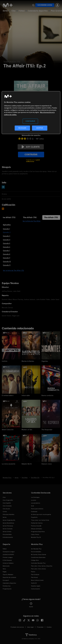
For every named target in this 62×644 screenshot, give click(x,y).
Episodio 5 (7, 243)
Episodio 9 (7, 258)
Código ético (35, 560)
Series (5, 11)
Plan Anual (34, 577)
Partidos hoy (7, 586)
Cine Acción (6, 509)
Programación (7, 589)
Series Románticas (8, 523)
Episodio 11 (7, 265)
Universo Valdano (8, 563)
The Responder (47, 430)
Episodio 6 (7, 247)
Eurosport (6, 580)
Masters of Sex (27, 430)
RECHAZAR (22, 128)
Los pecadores (36, 503)
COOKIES (49, 627)
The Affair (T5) (51, 217)
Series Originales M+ (9, 520)
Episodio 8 (7, 254)
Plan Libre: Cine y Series (38, 569)
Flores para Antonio (37, 509)
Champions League (9, 552)
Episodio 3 (7, 236)
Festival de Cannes (37, 523)
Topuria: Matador (8, 575)
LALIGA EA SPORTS (8, 555)
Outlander (34, 512)
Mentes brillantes (28, 361)
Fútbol (22, 11)
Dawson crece (47, 464)
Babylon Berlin (27, 464)
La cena (34, 500)
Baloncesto (6, 566)
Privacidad (40, 627)
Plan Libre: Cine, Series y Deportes (42, 566)
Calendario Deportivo (9, 583)
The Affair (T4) (30, 217)
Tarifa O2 (34, 583)
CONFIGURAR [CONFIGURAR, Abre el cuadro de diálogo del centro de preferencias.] (30, 121)
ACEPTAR (40, 128)
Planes (33, 572)
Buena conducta (47, 395)
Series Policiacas (8, 526)
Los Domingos (35, 497)
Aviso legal (30, 627)
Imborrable (26, 395)
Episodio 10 (7, 262)
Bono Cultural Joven (37, 580)
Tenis (4, 569)
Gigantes (45, 361)
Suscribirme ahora (45, 5)
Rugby (5, 572)
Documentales (7, 534)
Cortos (5, 512)
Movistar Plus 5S (36, 537)
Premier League (8, 557)
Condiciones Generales (38, 557)
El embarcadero (8, 395)
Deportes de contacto (9, 577)
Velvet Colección (8, 430)
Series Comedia (8, 529)
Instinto (5, 361)
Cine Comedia (7, 506)
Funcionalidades (36, 552)
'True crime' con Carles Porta (40, 520)
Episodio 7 (6, 251)
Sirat (32, 506)
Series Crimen (7, 532)
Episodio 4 (7, 240)
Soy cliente (31, 147)
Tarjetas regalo (36, 586)
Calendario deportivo (38, 11)
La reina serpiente (9, 464)
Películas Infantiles (8, 514)
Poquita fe (34, 517)
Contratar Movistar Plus (38, 563)
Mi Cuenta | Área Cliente (39, 555)
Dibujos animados (37, 529)
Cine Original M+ (8, 500)
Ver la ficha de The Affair (32, 221)
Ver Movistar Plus (36, 549)
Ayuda (31, 605)
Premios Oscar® (36, 526)
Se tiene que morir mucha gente (41, 514)
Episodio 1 (6, 229)
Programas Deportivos (38, 532)
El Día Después (7, 560)
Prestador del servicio (17, 627)
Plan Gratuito (35, 575)
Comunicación (35, 589)
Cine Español (7, 503)
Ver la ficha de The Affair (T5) (13, 270)
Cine (13, 11)
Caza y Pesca (35, 534)
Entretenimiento (8, 537)
